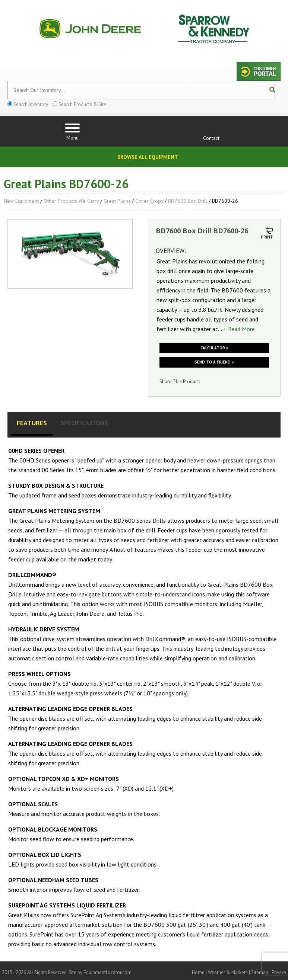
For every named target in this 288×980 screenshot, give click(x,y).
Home (198, 972)
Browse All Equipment (148, 157)
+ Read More (239, 329)
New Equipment (21, 201)
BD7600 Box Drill (188, 201)
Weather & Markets (228, 972)
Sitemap (260, 972)
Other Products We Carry (71, 201)
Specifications (84, 423)
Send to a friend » (214, 362)
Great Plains (117, 201)
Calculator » (214, 348)
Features (32, 423)
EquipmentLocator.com (107, 972)
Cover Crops (149, 201)
